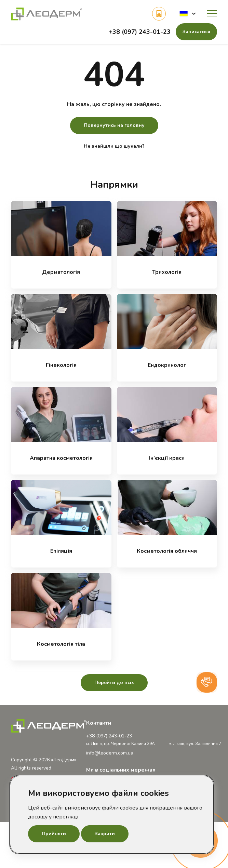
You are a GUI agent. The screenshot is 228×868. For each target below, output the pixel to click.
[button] (188, 14)
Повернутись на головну (114, 125)
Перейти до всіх (114, 683)
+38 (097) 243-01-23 (140, 32)
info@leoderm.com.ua (110, 753)
